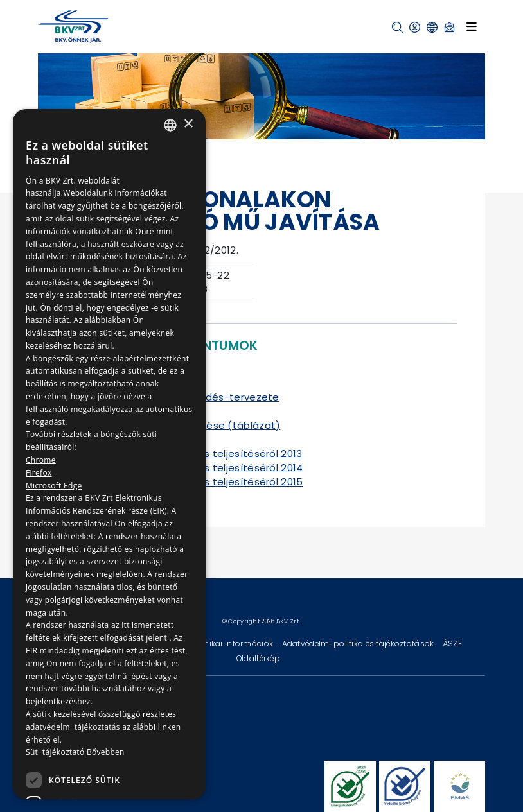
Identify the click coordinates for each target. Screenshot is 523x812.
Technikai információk (230, 644)
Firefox (39, 473)
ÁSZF (452, 644)
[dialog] (109, 454)
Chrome (41, 460)
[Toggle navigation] (472, 26)
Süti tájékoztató (55, 752)
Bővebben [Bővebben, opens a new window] (106, 752)
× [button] (188, 124)
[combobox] (170, 125)
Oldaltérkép (258, 658)
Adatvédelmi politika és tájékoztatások (359, 644)
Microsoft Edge (54, 486)
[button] (397, 27)
